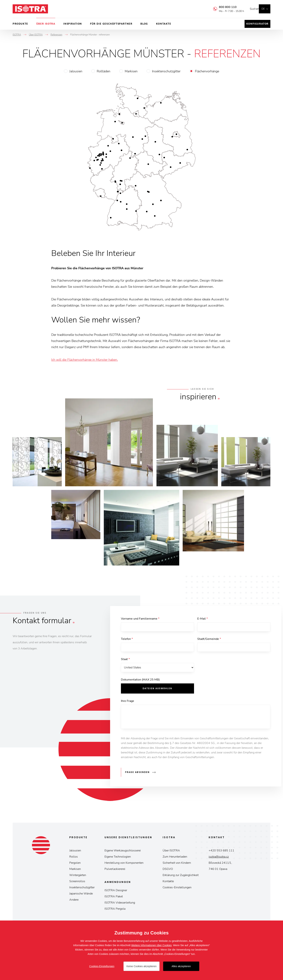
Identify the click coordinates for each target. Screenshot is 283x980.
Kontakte (164, 24)
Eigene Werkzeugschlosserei (123, 852)
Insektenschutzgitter (166, 71)
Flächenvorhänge (207, 71)
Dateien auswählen (157, 691)
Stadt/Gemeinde (209, 640)
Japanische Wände (81, 895)
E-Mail (203, 619)
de (263, 9)
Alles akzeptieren (181, 966)
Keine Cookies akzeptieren (142, 966)
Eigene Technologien (118, 858)
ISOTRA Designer (116, 892)
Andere (74, 901)
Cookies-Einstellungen (177, 889)
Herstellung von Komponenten (124, 864)
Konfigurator (257, 24)
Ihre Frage (128, 704)
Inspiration (73, 24)
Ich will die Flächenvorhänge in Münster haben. (85, 360)
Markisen (131, 71)
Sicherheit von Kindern (177, 864)
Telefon (127, 640)
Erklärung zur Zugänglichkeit (181, 877)
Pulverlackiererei (115, 871)
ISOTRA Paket (114, 898)
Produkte (20, 24)
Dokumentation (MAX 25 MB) (140, 683)
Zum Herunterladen (175, 858)
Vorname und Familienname (140, 619)
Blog (144, 24)
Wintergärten (78, 877)
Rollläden (104, 71)
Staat (125, 661)
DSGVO (168, 871)
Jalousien (76, 71)
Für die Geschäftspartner (111, 24)
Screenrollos (77, 883)
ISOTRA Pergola (115, 910)
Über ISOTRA (46, 24)
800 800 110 (222, 7)
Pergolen (75, 864)
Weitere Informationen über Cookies (151, 945)
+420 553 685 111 (221, 852)
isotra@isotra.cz (219, 858)
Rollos (74, 858)
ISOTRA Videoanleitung (120, 904)
